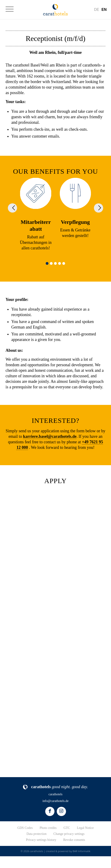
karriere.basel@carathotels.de (50, 436)
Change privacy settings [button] (69, 834)
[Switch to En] (104, 10)
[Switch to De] (96, 10)
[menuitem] (12, 9)
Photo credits (48, 828)
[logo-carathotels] (55, 10)
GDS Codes (25, 828)
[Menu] (12, 9)
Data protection (37, 834)
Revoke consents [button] (74, 840)
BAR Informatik (82, 851)
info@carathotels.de (55, 801)
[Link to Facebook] (50, 811)
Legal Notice (85, 828)
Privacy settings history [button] (41, 840)
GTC (67, 828)
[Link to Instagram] (61, 811)
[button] (47, 263)
